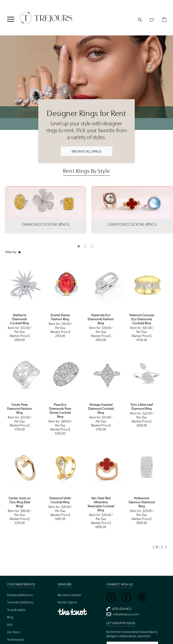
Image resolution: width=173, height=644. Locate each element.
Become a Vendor (70, 595)
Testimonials (16, 640)
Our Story (14, 632)
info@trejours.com (123, 614)
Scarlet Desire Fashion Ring (60, 317)
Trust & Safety (16, 610)
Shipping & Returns (20, 595)
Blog (10, 617)
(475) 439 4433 (119, 609)
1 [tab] (79, 246)
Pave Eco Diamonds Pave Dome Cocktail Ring (60, 411)
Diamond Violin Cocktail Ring (60, 500)
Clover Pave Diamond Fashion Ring (19, 409)
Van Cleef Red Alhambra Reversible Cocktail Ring (101, 504)
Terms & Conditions (20, 602)
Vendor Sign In (67, 602)
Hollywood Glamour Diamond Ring (142, 502)
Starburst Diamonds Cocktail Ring (19, 319)
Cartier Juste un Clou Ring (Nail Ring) (20, 502)
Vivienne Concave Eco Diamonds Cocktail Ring (142, 319)
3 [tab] (92, 246)
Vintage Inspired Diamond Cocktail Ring (101, 409)
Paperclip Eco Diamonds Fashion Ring (101, 319)
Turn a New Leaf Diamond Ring (142, 407)
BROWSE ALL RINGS (86, 151)
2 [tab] (85, 246)
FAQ (10, 625)
